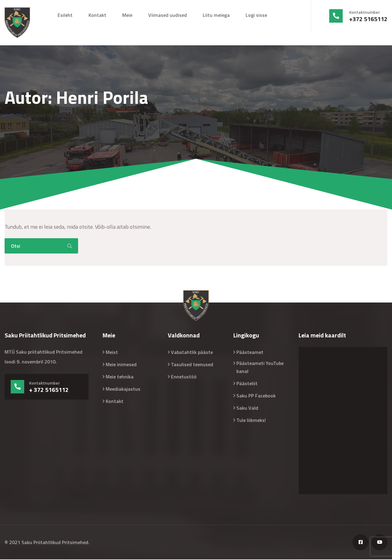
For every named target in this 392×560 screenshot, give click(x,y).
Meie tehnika (120, 377)
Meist (112, 353)
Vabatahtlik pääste (192, 353)
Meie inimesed (121, 365)
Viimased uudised (168, 15)
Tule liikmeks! (251, 421)
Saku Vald (247, 408)
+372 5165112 (368, 19)
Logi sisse (256, 15)
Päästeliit (247, 384)
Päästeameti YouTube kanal (260, 368)
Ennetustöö (184, 377)
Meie (127, 15)
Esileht (65, 15)
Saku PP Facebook (256, 396)
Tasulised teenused (192, 365)
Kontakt (97, 15)
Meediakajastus (123, 389)
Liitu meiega (216, 15)
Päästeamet (250, 353)
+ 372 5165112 (49, 390)
